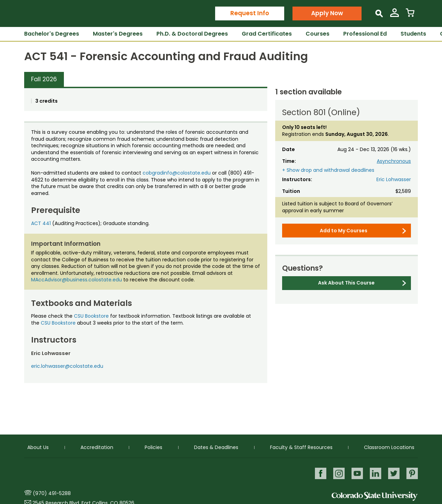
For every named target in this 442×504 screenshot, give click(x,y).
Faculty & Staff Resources (301, 447)
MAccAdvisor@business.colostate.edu (76, 280)
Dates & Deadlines (216, 447)
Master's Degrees (118, 34)
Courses (318, 34)
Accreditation (97, 447)
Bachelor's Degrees (52, 34)
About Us (38, 447)
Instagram (338, 473)
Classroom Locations (389, 447)
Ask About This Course (346, 283)
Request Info (250, 13)
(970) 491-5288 (52, 493)
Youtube (356, 473)
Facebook (319, 473)
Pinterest (412, 473)
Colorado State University (375, 496)
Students (413, 34)
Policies (153, 447)
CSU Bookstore (91, 316)
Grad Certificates (267, 34)
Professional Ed (365, 34)
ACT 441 (41, 223)
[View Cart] (410, 15)
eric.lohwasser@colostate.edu (67, 366)
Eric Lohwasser (394, 179)
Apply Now (327, 13)
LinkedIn (375, 473)
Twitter (393, 473)
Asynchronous (394, 161)
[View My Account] (395, 15)
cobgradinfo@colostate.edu (177, 173)
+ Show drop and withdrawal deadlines (328, 170)
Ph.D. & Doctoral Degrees (192, 34)
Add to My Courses (344, 231)
